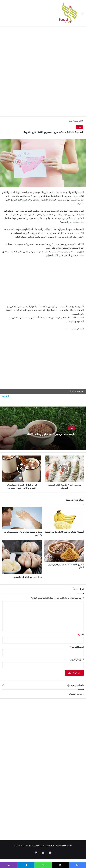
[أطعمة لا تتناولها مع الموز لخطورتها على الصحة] (64, 518)
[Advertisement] (43, 49)
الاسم (81, 635)
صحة (70, 121)
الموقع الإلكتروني (77, 659)
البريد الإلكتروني (77, 647)
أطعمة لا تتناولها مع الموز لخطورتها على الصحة (64, 532)
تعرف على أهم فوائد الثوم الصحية (28, 577)
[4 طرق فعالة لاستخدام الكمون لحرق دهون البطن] (64, 551)
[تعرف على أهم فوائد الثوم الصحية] (22, 557)
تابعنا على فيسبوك (76, 694)
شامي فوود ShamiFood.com (26, 845)
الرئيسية (78, 121)
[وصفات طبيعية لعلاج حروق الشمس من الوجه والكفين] (22, 518)
